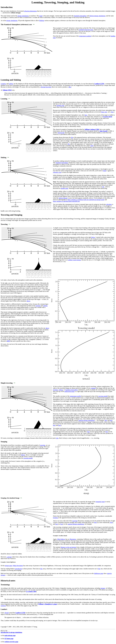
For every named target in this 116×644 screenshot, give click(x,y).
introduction (19, 569)
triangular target (100, 502)
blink (105, 171)
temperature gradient (85, 36)
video (92, 146)
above (28, 301)
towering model (28, 458)
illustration (73, 539)
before (23, 455)
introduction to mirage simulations (11, 632)
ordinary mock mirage (74, 260)
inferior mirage (63, 198)
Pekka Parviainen (18, 566)
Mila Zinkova (61, 539)
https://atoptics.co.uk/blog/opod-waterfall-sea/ (66, 201)
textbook (3, 606)
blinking (42, 21)
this (41, 569)
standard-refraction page (86, 30)
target (41, 16)
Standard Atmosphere (62, 163)
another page (64, 188)
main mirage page (10, 635)
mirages (103, 588)
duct (70, 87)
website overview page (11, 642)
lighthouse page (99, 573)
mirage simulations (23, 16)
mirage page (8, 566)
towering (43, 445)
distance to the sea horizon (68, 547)
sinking (45, 306)
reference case (57, 172)
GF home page (9, 639)
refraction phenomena (30, 11)
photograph (61, 133)
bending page (60, 106)
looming (38, 306)
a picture (9, 557)
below (93, 237)
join (57, 438)
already (7, 613)
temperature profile (75, 396)
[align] (34, 24)
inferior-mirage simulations (97, 16)
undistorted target (69, 391)
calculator (109, 204)
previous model (103, 396)
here (86, 115)
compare (93, 388)
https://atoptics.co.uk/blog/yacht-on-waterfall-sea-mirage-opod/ (86, 200)
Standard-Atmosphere (80, 16)
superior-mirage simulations (87, 420)
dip (72, 137)
